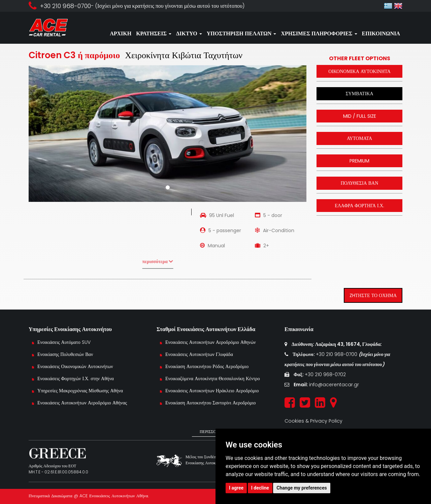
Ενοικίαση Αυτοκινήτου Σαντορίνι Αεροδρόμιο (211, 403)
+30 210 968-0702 (325, 374)
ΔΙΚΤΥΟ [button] (189, 33)
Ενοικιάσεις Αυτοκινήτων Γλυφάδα (199, 354)
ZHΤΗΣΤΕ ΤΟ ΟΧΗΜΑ (373, 295)
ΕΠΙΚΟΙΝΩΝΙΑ (381, 33)
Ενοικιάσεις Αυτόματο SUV (64, 342)
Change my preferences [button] (302, 488)
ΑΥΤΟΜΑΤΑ (359, 138)
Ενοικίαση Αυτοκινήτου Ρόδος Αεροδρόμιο (207, 366)
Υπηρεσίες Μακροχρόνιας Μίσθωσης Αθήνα (80, 391)
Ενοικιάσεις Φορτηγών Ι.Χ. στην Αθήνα (76, 379)
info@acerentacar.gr (334, 385)
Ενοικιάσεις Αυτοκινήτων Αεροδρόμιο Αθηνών (211, 342)
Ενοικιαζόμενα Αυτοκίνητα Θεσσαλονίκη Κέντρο (213, 379)
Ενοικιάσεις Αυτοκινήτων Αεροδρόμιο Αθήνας (82, 403)
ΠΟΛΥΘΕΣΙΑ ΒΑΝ (360, 183)
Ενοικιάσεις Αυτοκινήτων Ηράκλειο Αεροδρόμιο (212, 391)
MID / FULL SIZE (360, 116)
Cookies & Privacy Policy (313, 421)
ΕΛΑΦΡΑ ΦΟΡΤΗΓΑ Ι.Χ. (359, 206)
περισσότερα (147, 261)
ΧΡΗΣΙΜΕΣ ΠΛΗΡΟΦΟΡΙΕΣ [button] (319, 33)
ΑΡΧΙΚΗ (121, 33)
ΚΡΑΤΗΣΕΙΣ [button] (154, 33)
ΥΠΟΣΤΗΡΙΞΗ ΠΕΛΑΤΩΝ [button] (242, 33)
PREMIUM (359, 161)
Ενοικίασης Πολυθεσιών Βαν (65, 354)
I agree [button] (236, 488)
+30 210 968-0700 (337, 354)
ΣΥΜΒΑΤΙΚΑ (359, 94)
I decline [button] (260, 488)
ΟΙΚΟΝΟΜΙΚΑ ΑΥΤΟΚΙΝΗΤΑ (359, 71)
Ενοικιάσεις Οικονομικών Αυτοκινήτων (76, 366)
